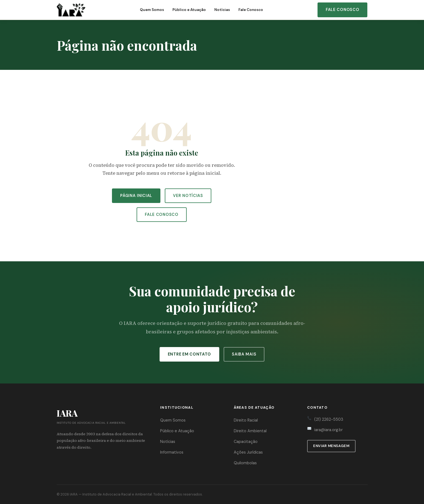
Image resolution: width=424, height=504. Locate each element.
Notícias (222, 10)
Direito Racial (246, 420)
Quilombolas (245, 463)
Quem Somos (152, 10)
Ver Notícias (188, 196)
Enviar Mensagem (331, 446)
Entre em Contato (190, 354)
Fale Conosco (251, 10)
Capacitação (246, 442)
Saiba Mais (244, 354)
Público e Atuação (189, 10)
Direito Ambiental (250, 431)
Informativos (172, 452)
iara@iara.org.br (328, 430)
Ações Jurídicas (248, 452)
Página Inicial (136, 196)
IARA (74, 494)
